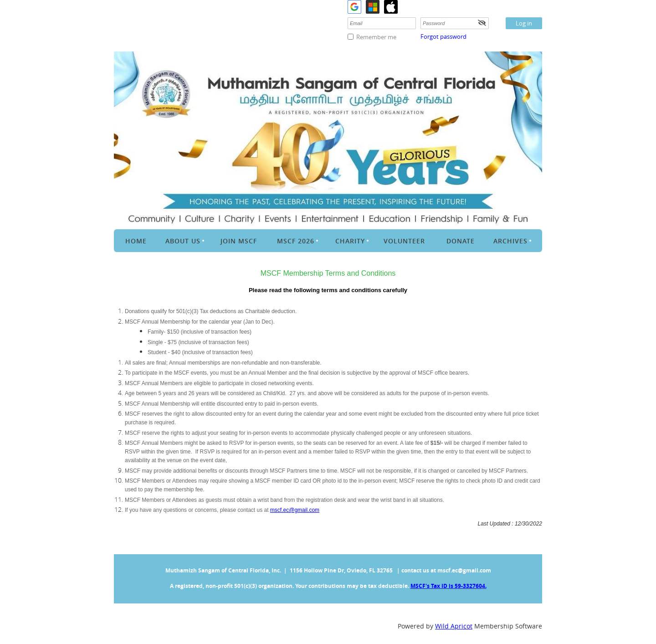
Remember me (376, 37)
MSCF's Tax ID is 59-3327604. (448, 586)
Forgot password (443, 36)
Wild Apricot (454, 626)
